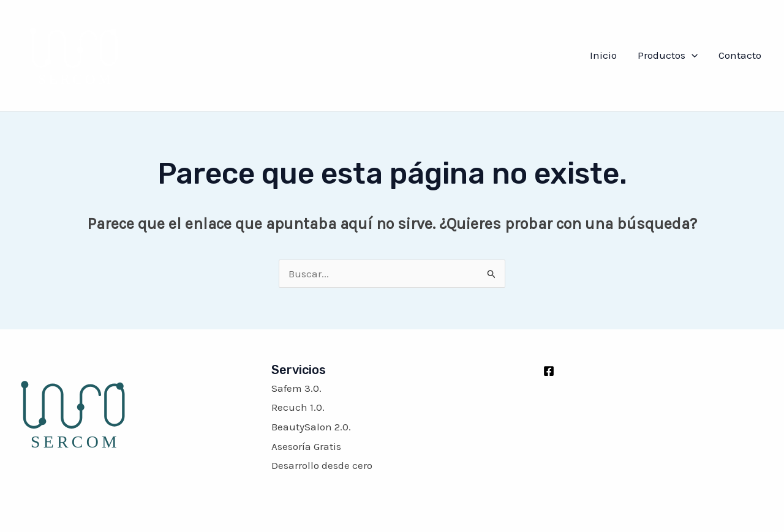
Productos (668, 55)
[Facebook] (549, 371)
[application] (692, 55)
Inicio (603, 55)
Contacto (740, 55)
